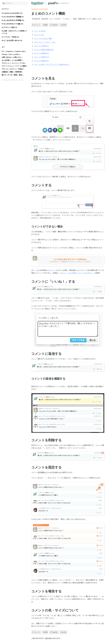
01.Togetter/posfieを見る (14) (12, 13)
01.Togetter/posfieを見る (40, 9)
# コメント (36, 25)
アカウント (6, 63)
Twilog (5, 54)
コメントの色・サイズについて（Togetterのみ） (52, 64)
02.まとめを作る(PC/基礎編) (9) (13, 17)
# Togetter (54, 25)
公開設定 (5, 72)
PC (4, 51)
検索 (16, 75)
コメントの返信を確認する (44, 50)
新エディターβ (7, 75)
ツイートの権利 (21, 66)
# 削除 (45, 25)
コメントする (39, 35)
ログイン (14, 69)
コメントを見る (40, 31)
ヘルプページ (50, 3)
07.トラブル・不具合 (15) (10, 37)
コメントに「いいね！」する (45, 42)
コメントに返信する (41, 46)
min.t (11, 54)
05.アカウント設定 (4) (9, 27)
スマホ (23, 63)
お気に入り (18, 57)
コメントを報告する (41, 61)
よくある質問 (18, 60)
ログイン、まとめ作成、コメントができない (76, 273)
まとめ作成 (7, 60)
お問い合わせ (7, 57)
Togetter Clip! (20, 51)
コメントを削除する (41, 53)
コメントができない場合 (43, 38)
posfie (17, 54)
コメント (15, 63)
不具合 (21, 69)
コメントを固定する (41, 57)
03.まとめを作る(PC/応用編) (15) (13, 20)
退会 (21, 75)
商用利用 (19, 72)
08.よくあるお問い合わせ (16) (12, 40)
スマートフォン (8, 66)
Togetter (10, 51)
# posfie (63, 25)
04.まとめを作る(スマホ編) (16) (12, 24)
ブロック (5, 69)
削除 (12, 72)
